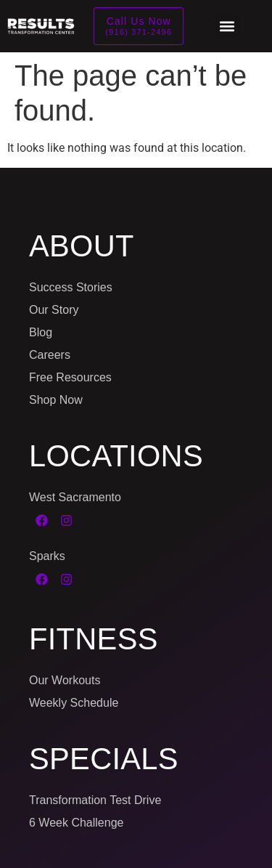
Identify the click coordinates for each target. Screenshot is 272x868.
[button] (227, 27)
